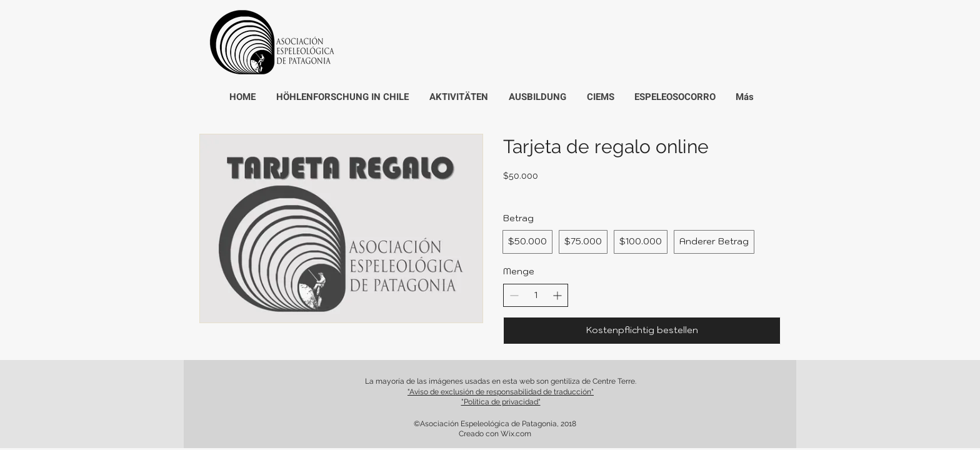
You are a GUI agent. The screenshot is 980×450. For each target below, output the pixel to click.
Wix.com (516, 434)
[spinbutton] (536, 296)
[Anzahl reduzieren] (514, 295)
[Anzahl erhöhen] (557, 295)
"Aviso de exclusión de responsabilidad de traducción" (501, 392)
